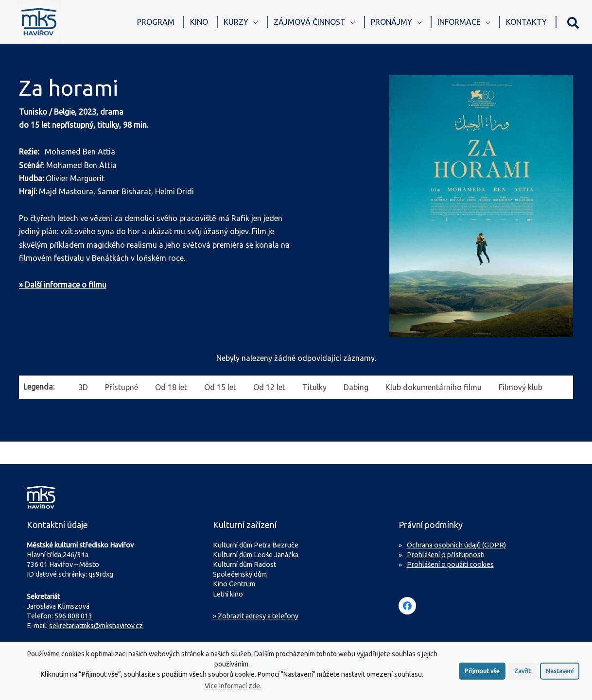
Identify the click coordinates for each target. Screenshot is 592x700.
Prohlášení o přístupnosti (446, 555)
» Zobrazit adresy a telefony (256, 616)
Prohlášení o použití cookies (450, 564)
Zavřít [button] (522, 674)
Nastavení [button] (560, 674)
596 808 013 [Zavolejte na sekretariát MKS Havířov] (73, 616)
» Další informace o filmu (63, 285)
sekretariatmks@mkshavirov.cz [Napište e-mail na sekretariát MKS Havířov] (96, 626)
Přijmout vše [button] (482, 674)
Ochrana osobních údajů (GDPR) (456, 545)
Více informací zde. (233, 689)
